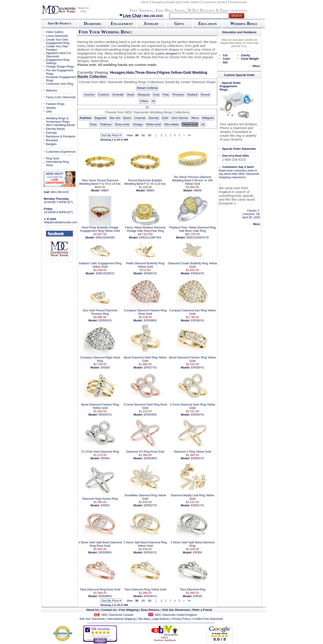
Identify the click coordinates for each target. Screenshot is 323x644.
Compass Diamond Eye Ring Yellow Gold (192, 312)
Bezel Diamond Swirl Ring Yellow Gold (145, 359)
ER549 (198, 596)
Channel (140, 118)
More (256, 66)
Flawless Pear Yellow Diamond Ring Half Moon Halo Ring (192, 229)
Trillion (144, 101)
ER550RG (105, 552)
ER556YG (198, 368)
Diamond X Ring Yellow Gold (192, 452)
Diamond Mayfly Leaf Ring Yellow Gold (192, 497)
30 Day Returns (201, 10)
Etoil (165, 118)
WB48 (198, 190)
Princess (178, 94)
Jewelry (151, 24)
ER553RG (150, 458)
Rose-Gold (122, 124)
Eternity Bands (56, 129)
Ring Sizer (53, 158)
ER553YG (198, 458)
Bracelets (52, 140)
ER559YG (105, 320)
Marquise (144, 94)
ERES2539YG (105, 273)
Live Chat (130, 16)
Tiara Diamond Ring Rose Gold (100, 589)
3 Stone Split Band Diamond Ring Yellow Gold (145, 544)
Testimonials (239, 2)
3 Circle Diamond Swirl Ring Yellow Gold (192, 406)
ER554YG (198, 415)
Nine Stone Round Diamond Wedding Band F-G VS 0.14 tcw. (100, 182)
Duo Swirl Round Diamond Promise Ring (100, 312)
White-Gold (154, 124)
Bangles (51, 144)
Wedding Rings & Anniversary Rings (58, 120)
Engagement (122, 24)
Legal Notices (160, 619)
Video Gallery (55, 32)
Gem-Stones (180, 118)
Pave (93, 124)
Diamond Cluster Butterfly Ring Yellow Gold (192, 265)
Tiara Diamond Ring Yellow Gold (145, 589)
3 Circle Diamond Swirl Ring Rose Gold (145, 406)
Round (205, 94)
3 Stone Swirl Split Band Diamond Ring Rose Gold (100, 544)
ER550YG (150, 552)
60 (143, 135)
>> (189, 135)
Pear (166, 94)
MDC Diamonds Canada (117, 615)
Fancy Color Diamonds (61, 97)
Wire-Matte (172, 124)
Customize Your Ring (60, 84)
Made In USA (83, 10)
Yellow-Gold (190, 124)
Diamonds (92, 24)
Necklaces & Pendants (61, 136)
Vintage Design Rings (60, 66)
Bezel (127, 118)
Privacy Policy (181, 619)
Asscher (89, 94)
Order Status (191, 2)
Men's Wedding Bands (60, 125)
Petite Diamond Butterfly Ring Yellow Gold (145, 265)
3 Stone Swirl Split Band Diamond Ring (192, 544)
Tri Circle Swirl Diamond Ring (100, 452)
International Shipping (121, 619)
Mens (195, 118)
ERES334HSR (105, 237)
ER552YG (150, 505)
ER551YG (198, 505)
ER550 (198, 552)
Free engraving (234, 10)
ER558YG (198, 320)
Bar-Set (115, 118)
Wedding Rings (244, 24)
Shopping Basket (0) (166, 2)
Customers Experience (61, 152)
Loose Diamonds (57, 36)
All (153, 101)
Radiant (192, 94)
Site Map (144, 619)
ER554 (105, 458)
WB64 (150, 190)
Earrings (51, 133)
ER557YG (150, 368)
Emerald (118, 94)
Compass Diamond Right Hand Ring (100, 359)
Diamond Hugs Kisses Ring (100, 499)
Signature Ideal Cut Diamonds (58, 55)
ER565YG (150, 273)
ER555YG (105, 415)
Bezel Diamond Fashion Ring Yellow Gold (193, 359)
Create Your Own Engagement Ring (58, 41)
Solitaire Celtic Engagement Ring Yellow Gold (100, 265)
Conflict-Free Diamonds (208, 619)
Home (145, 2)
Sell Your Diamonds (92, 619)
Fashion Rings (55, 104)
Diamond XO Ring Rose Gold (145, 452)
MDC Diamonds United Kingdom (176, 615)
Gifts (179, 24)
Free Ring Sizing (171, 10)
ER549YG (150, 596)
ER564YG (198, 273)
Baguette (100, 118)
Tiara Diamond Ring (192, 589)
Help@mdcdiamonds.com (60, 222)
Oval (156, 94)
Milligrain (208, 118)
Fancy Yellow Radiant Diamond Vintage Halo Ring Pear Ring (145, 229)
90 (150, 135)
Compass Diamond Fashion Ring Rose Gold (145, 312)
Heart (131, 94)
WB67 (105, 190)
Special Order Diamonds (239, 149)
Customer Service (215, 2)
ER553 (105, 505)
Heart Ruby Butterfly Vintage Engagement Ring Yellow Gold (100, 229)
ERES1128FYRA (150, 237)
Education (207, 24)
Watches (52, 90)
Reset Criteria (147, 88)
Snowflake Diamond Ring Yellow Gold (145, 497)
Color (227, 59)
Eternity (154, 118)
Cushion (104, 94)
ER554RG (150, 415)
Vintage (138, 124)
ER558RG (150, 320)
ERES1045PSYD (198, 237)
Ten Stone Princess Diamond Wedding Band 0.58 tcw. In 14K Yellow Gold (192, 180)
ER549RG (105, 596)
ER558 (105, 368)
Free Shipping (142, 10)
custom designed (166, 53)
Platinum (106, 124)
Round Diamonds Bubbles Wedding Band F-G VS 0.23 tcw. (145, 182)
